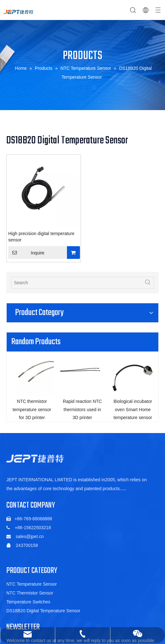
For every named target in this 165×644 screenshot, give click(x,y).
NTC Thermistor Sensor (30, 598)
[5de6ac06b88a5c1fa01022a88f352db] (35, 464)
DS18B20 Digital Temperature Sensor (43, 616)
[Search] (77, 283)
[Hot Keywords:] (148, 283)
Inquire (26, 253)
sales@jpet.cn (30, 542)
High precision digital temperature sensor (41, 237)
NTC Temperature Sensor (32, 589)
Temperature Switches (28, 607)
